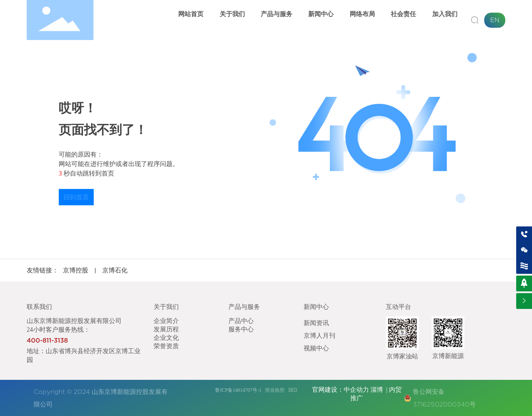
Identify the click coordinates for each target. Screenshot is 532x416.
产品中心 (241, 321)
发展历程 (166, 329)
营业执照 (275, 390)
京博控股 (76, 270)
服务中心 (241, 329)
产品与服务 (244, 307)
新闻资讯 (316, 323)
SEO (293, 390)
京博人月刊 (319, 335)
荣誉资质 (166, 346)
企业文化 (166, 337)
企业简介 (166, 321)
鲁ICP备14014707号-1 (238, 390)
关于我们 (166, 307)
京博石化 (115, 270)
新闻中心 (316, 307)
